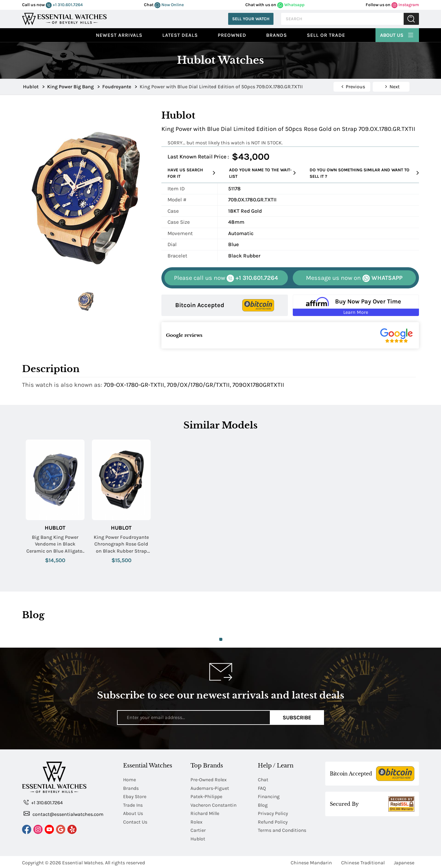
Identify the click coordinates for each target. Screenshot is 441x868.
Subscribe (297, 717)
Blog (263, 804)
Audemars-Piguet (210, 788)
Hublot (55, 528)
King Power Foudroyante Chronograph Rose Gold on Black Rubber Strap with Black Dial (121, 544)
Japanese (404, 861)
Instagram (405, 5)
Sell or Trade (326, 35)
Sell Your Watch (251, 19)
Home (130, 780)
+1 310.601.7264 (64, 5)
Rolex (196, 821)
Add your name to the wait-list (262, 173)
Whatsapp (291, 5)
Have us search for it (191, 173)
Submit (411, 19)
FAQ (262, 788)
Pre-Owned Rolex (209, 780)
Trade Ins (133, 804)
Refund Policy (273, 821)
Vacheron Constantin (214, 804)
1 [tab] (221, 639)
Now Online (169, 5)
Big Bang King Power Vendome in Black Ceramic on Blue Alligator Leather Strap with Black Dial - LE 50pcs (55, 544)
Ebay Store (135, 796)
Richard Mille (205, 813)
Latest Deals (180, 35)
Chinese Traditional (363, 861)
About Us (397, 34)
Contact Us (135, 821)
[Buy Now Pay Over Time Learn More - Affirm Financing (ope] (356, 305)
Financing (269, 796)
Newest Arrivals (119, 35)
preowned (232, 35)
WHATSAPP (354, 278)
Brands (277, 35)
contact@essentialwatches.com (64, 814)
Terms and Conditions (283, 829)
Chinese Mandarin (311, 861)
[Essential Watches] (64, 18)
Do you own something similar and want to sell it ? (364, 173)
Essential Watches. (83, 861)
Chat (263, 780)
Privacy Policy (273, 813)
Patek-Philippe (207, 796)
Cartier (198, 829)
